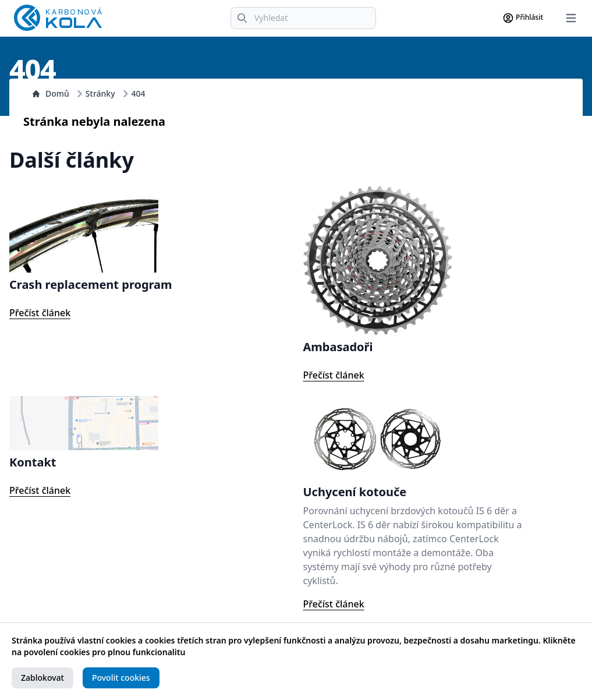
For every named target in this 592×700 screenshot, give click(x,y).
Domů (51, 93)
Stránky (100, 93)
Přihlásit (523, 18)
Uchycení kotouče (355, 492)
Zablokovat (42, 678)
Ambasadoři (338, 347)
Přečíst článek (40, 313)
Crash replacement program (91, 284)
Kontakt (33, 462)
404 (139, 93)
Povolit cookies (121, 678)
